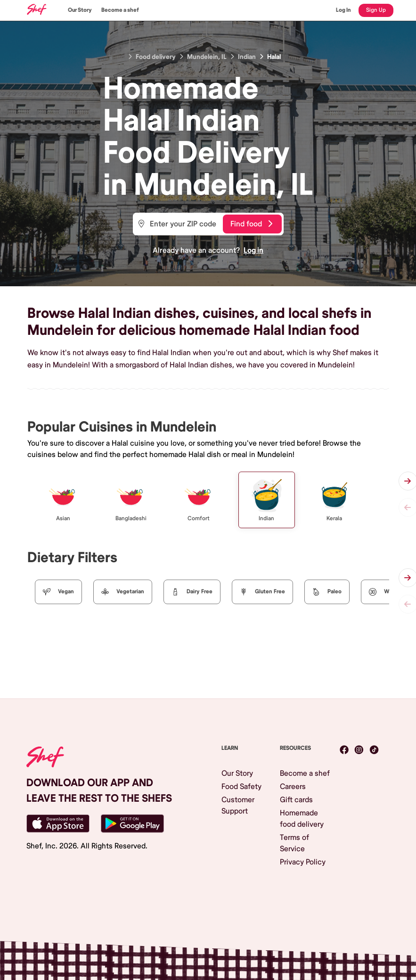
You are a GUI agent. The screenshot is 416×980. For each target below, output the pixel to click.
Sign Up (376, 10)
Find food (251, 224)
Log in (253, 250)
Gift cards (296, 800)
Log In (343, 10)
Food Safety (241, 787)
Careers (293, 787)
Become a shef (120, 10)
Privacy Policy (303, 862)
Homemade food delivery (302, 819)
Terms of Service (294, 843)
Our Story (80, 10)
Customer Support (238, 806)
